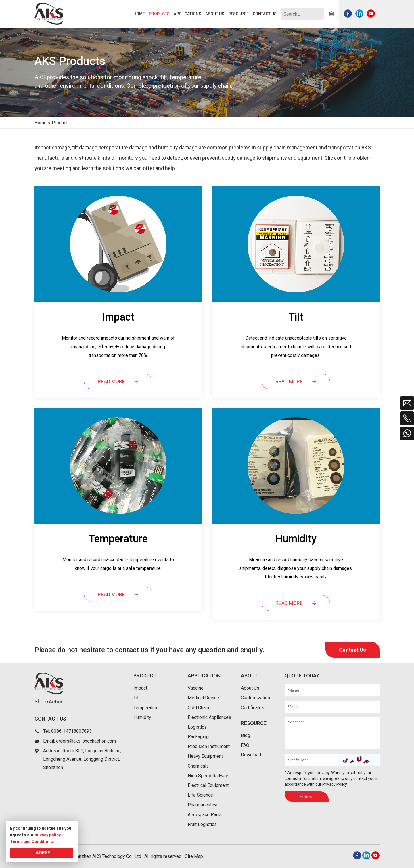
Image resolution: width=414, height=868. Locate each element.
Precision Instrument (209, 746)
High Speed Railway (208, 776)
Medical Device (203, 698)
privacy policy (48, 835)
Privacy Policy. (335, 784)
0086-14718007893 (71, 731)
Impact (140, 688)
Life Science (200, 795)
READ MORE (118, 382)
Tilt (137, 698)
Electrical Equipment (208, 785)
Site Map (194, 856)
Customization (255, 698)
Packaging (198, 737)
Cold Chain (198, 708)
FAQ (245, 745)
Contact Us (352, 650)
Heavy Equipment (205, 756)
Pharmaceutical (203, 805)
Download (251, 755)
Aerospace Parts (205, 815)
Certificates (253, 708)
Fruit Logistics (202, 824)
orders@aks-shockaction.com (86, 741)
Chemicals (198, 766)
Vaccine (196, 688)
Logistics (197, 727)
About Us (250, 688)
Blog (246, 735)
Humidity (142, 717)
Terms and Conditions (31, 842)
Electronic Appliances (209, 717)
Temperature (146, 708)
